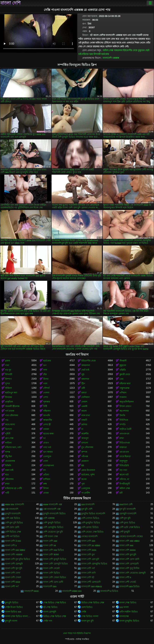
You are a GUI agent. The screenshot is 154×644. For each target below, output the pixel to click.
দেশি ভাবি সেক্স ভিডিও (130, 527)
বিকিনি (8, 466)
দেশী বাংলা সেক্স (51, 536)
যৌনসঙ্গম (9, 479)
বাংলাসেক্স (124, 616)
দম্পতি (123, 425)
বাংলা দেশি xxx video (15, 550)
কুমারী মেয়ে (125, 374)
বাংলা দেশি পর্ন (88, 568)
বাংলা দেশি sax (50, 541)
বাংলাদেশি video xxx (72, 591)
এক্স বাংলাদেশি (12, 509)
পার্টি (7, 493)
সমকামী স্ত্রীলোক (12, 406)
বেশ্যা (46, 397)
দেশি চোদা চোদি (12, 527)
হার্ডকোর (105, 54)
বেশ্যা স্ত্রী (47, 425)
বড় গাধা (123, 470)
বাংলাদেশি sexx (31, 591)
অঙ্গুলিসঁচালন (127, 402)
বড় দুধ (8, 370)
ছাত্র (7, 475)
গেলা (46, 461)
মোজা (46, 493)
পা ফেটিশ (86, 493)
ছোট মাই (85, 370)
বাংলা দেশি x (11, 545)
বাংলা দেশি (10, 3)
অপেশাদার (124, 411)
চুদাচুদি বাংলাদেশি (13, 514)
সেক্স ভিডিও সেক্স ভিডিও (55, 603)
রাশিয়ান (47, 479)
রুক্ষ (45, 484)
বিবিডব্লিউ (124, 466)
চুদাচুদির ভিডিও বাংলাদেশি (93, 514)
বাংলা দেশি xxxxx (128, 550)
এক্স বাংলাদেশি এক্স (52, 509)
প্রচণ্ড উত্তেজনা (88, 470)
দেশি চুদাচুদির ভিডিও (91, 523)
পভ (7, 420)
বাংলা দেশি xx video (91, 545)
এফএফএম (124, 434)
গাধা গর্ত (47, 447)
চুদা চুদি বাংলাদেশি (128, 509)
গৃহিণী (8, 434)
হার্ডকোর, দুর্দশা (88, 475)
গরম (45, 384)
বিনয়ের (9, 397)
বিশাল (46, 488)
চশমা (122, 438)
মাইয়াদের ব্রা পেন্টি (13, 488)
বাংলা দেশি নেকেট (51, 568)
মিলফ (46, 379)
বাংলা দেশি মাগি (89, 573)
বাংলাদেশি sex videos (92, 586)
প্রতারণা (85, 461)
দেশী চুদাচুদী (125, 532)
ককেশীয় (85, 434)
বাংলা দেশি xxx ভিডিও (54, 550)
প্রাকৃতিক (9, 402)
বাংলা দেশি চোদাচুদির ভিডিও (94, 564)
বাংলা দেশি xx (50, 545)
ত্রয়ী (83, 388)
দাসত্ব (8, 452)
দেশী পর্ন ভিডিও (12, 536)
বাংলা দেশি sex (88, 541)
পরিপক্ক (85, 456)
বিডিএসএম (125, 443)
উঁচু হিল (9, 456)
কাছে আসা (10, 425)
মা (82, 429)
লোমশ (84, 402)
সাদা (45, 370)
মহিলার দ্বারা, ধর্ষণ (13, 447)
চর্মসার (84, 425)
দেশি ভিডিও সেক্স (13, 532)
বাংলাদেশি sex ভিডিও (130, 586)
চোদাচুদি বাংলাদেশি (128, 514)
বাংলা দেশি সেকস (13, 577)
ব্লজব (8, 361)
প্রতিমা (46, 475)
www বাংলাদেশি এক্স (53, 504)
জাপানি (47, 415)
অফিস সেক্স (108, 50)
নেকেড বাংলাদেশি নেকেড (131, 536)
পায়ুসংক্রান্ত (124, 388)
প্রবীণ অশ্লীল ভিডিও (129, 612)
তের (121, 379)
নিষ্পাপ (8, 379)
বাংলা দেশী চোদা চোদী (53, 582)
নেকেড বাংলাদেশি (89, 536)
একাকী (84, 406)
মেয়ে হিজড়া (125, 456)
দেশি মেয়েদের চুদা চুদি (53, 532)
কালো (84, 411)
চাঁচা (45, 374)
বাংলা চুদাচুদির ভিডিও (129, 621)
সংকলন (123, 397)
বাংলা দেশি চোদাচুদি (14, 564)
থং (44, 438)
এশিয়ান (123, 393)
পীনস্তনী (123, 361)
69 (83, 466)
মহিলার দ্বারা (87, 54)
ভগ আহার (48, 452)
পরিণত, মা (124, 479)
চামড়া (84, 393)
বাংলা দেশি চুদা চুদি (128, 555)
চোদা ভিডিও (87, 607)
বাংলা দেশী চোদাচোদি (91, 582)
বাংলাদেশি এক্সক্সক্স (111, 58)
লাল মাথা (86, 415)
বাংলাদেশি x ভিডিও (109, 591)
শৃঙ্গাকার (47, 402)
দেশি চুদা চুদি (125, 518)
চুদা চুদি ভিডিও (12, 603)
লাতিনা (8, 443)
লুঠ (83, 374)
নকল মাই (9, 470)
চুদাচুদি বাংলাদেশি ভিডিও (54, 514)
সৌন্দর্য (46, 388)
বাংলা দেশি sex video (129, 541)
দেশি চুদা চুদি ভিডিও (14, 523)
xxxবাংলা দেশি (126, 504)
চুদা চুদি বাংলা (11, 621)
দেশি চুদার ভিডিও (127, 523)
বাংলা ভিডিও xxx (13, 612)
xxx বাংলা (124, 607)
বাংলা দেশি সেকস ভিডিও (55, 577)
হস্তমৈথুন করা (11, 393)
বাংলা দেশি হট (88, 577)
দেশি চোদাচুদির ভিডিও (53, 527)
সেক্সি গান (48, 621)
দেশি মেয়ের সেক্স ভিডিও (92, 532)
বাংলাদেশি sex (50, 586)
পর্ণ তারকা (10, 411)
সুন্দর (7, 384)
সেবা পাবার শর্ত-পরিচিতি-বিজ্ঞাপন (77, 633)
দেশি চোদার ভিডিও (90, 527)
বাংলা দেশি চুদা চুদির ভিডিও (18, 559)
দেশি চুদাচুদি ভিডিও (52, 523)
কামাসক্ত (85, 379)
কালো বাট (124, 475)
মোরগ (46, 443)
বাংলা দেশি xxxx (89, 550)
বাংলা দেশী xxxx (13, 582)
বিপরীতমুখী (125, 484)
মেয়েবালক (10, 461)
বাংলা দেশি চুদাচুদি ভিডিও (55, 559)
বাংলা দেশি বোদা (13, 573)
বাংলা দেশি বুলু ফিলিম (129, 568)
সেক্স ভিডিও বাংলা (90, 616)
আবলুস (85, 438)
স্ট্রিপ (83, 384)
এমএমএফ (124, 452)
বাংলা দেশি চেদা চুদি (90, 559)
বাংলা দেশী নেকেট (128, 582)
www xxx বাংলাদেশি (15, 504)
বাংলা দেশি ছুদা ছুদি (14, 568)
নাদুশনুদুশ (124, 461)
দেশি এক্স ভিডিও (13, 518)
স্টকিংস (8, 388)
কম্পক (84, 452)
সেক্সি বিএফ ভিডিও (14, 607)
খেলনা (46, 393)
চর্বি (121, 493)
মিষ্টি (45, 406)
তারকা (46, 429)
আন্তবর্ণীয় (48, 420)
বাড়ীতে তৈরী (125, 429)
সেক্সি (84, 612)
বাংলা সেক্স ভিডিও (128, 603)
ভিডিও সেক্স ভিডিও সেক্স (93, 603)
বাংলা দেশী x (125, 577)
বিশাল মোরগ (125, 406)
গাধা (7, 365)
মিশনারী (97, 54)
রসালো (85, 443)
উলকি (122, 415)
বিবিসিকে (124, 420)
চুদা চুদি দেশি (87, 509)
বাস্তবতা (123, 447)
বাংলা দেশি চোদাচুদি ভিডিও (55, 564)
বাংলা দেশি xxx (126, 545)
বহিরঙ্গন (47, 411)
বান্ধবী (84, 420)
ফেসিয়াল (86, 397)
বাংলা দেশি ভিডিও (52, 573)
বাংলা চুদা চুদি (87, 621)
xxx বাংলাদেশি (88, 504)
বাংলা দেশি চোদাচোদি (129, 564)
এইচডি (123, 370)
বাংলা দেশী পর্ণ (12, 586)
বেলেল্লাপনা (49, 466)
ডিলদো (8, 429)
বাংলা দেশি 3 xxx (13, 541)
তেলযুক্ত (47, 456)
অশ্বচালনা (118, 50)
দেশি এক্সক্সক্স (49, 518)
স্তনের (84, 479)
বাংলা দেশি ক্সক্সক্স (51, 555)
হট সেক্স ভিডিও (50, 607)
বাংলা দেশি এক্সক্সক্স (14, 555)
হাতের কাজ (48, 434)
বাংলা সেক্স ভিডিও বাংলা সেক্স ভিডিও (18, 616)
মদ (44, 470)
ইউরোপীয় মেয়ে (130, 50)
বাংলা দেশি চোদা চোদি (129, 559)
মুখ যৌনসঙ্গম (87, 447)
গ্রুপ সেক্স (9, 438)
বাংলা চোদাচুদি (50, 612)
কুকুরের (141, 50)
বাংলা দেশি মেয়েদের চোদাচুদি (133, 573)
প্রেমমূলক (86, 488)
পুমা (83, 484)
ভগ (45, 365)
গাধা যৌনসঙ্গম (12, 415)
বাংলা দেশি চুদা (88, 555)
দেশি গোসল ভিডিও (90, 518)
